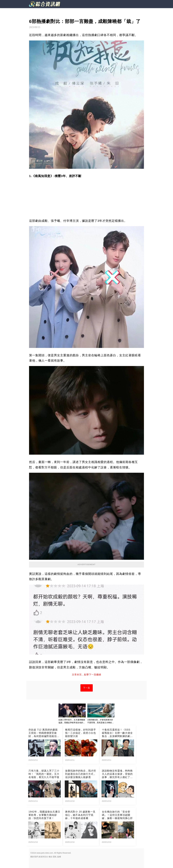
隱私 (55, 857)
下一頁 (87, 688)
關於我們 (34, 857)
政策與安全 (43, 857)
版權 (59, 857)
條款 (50, 857)
